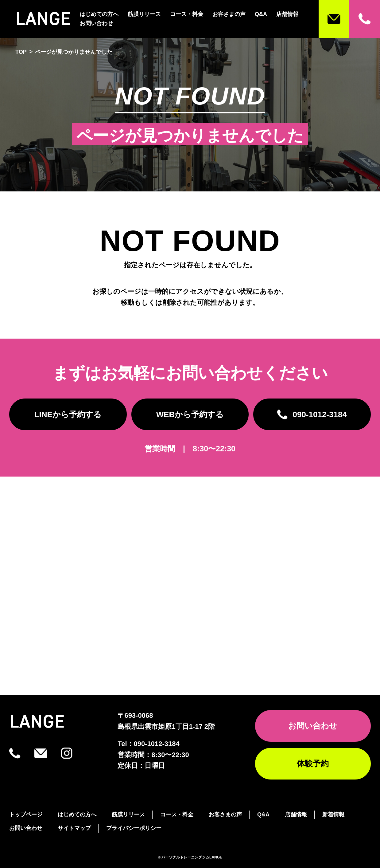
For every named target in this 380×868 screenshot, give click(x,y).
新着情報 (333, 815)
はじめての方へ (99, 14)
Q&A (261, 14)
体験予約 (313, 764)
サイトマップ (74, 828)
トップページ (26, 815)
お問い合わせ (96, 23)
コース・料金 (187, 14)
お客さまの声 (229, 14)
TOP (21, 52)
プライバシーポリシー (134, 828)
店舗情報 (287, 14)
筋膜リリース (144, 14)
